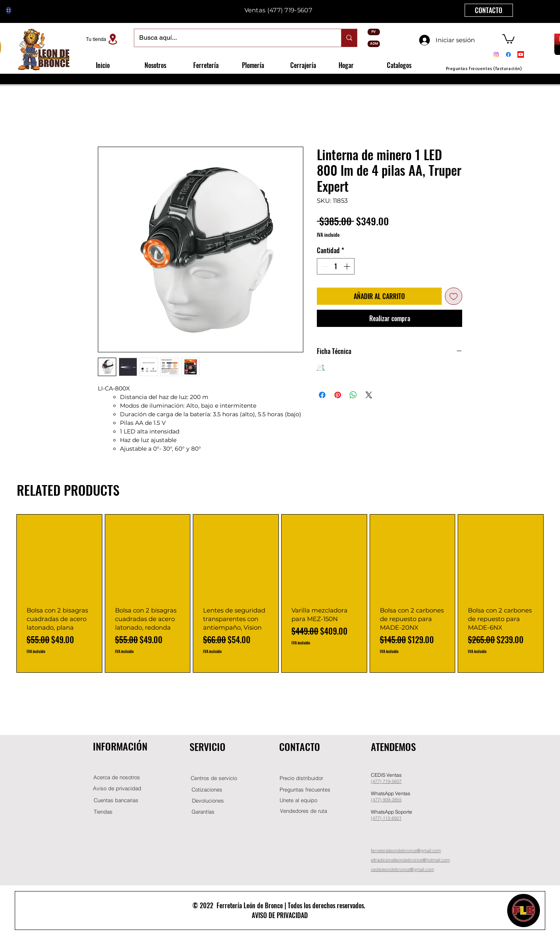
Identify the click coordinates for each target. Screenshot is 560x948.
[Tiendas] (103, 812)
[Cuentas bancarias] (116, 800)
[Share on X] (369, 395)
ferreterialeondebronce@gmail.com (406, 850)
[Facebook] (508, 54)
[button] (508, 38)
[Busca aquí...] (231, 38)
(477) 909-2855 (386, 800)
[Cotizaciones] (207, 790)
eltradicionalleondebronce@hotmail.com (410, 860)
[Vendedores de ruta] (303, 811)
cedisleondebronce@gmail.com (402, 869)
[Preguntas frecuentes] (305, 790)
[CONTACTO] (489, 10)
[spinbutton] (336, 266)
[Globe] (9, 10)
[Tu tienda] (103, 39)
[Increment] (348, 266)
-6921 (396, 818)
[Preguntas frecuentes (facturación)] (484, 69)
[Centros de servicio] (214, 778)
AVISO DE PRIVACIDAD (280, 915)
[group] (280, 594)
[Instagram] (496, 54)
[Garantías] (203, 812)
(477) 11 (379, 818)
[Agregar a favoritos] (454, 296)
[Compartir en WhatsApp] (353, 395)
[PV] (374, 32)
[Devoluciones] (208, 801)
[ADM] (374, 44)
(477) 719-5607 (290, 10)
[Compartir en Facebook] (322, 395)
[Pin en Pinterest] (338, 395)
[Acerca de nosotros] (117, 777)
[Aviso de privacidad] (117, 788)
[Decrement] (324, 266)
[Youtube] (521, 54)
